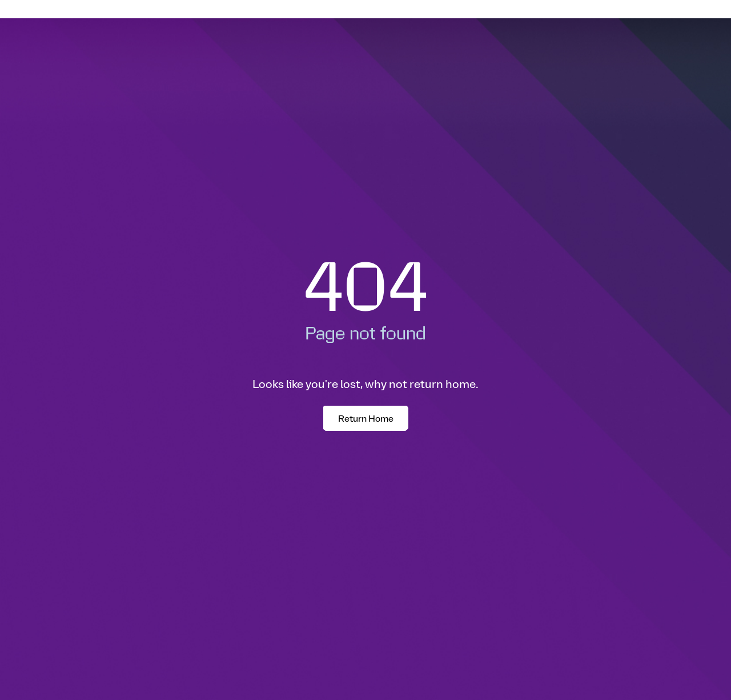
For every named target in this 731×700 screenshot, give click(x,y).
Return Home (366, 418)
